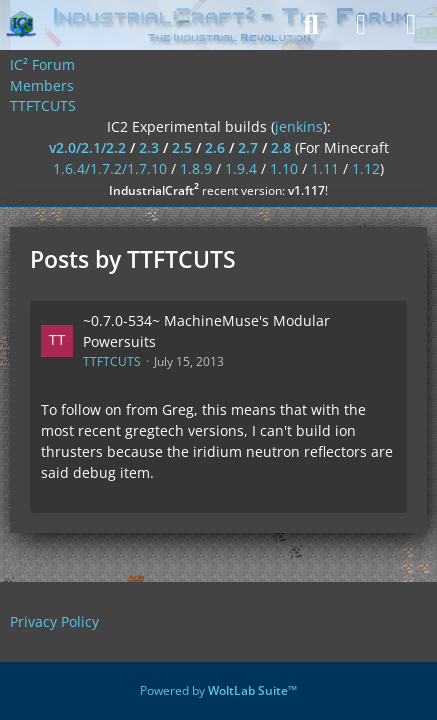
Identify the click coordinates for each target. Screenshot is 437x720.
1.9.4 (241, 168)
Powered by (218, 690)
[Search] (311, 25)
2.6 (215, 147)
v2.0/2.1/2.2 (87, 147)
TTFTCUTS (112, 361)
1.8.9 (196, 168)
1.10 (284, 168)
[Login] (361, 25)
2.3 (149, 147)
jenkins (299, 126)
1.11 (325, 168)
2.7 (248, 147)
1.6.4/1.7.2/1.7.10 (110, 168)
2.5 (182, 147)
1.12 (366, 168)
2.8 (281, 147)
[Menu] (411, 25)
